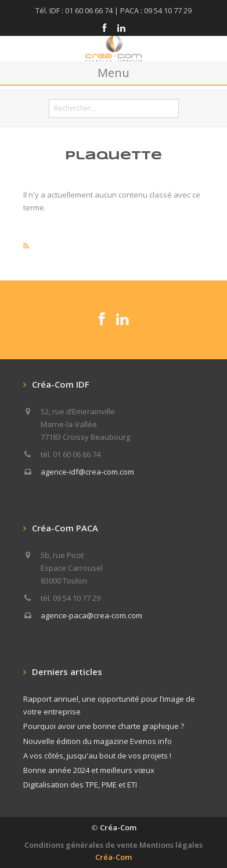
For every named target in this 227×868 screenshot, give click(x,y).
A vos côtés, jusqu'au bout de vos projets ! (97, 756)
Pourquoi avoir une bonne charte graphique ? (104, 726)
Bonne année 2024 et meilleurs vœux (89, 770)
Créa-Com (118, 827)
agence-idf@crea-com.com (87, 472)
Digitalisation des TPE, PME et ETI (80, 785)
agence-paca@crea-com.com (91, 615)
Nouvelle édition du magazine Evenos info (98, 741)
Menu (113, 73)
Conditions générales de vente (81, 845)
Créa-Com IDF (61, 384)
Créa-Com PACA (65, 528)
